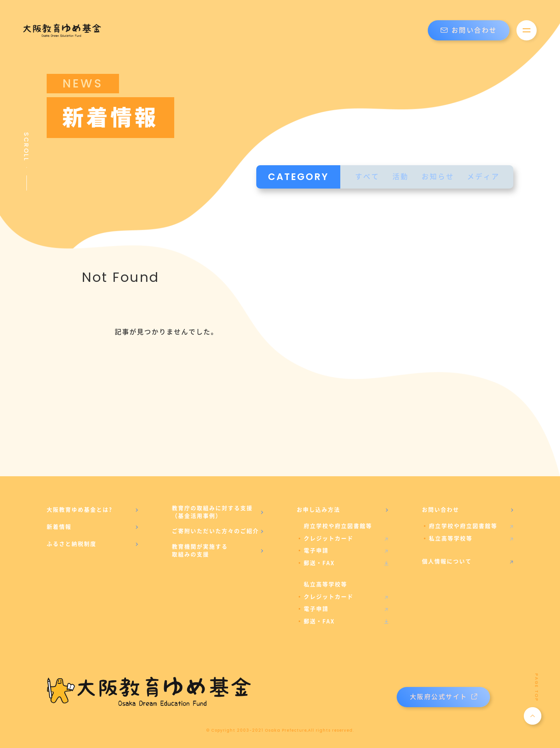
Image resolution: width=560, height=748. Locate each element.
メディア (483, 177)
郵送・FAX (319, 563)
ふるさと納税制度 (72, 544)
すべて (367, 177)
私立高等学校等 (451, 538)
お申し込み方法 (318, 510)
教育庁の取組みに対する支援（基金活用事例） (212, 512)
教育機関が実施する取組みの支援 (200, 551)
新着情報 (59, 527)
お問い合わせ (469, 30)
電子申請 (316, 551)
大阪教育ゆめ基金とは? (80, 510)
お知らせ (438, 177)
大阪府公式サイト (444, 697)
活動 (401, 177)
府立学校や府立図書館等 (463, 526)
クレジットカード (329, 538)
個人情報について (447, 561)
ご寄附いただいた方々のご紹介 (215, 531)
